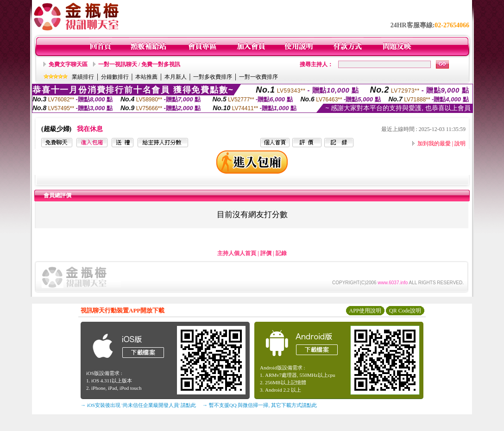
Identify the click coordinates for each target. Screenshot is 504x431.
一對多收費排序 (213, 77)
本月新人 (176, 77)
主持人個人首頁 (237, 253)
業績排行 (83, 77)
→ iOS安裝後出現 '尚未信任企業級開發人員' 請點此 (138, 405)
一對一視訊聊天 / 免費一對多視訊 (139, 64)
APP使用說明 (365, 311)
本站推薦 (146, 77)
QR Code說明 (405, 311)
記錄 (281, 253)
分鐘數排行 (115, 77)
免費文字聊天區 (68, 64)
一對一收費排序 (258, 77)
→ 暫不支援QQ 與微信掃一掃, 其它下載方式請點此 (260, 405)
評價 (266, 253)
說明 (460, 144)
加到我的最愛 (434, 144)
